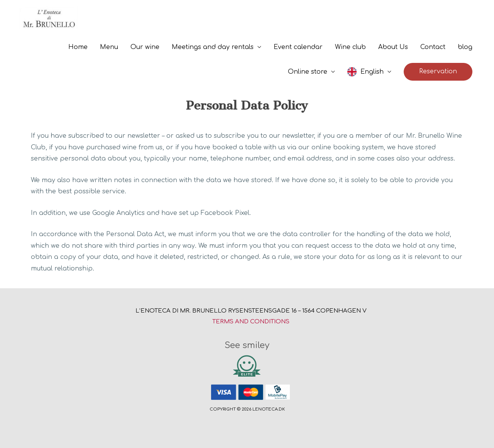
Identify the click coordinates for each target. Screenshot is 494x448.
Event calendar (298, 47)
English (372, 72)
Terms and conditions (251, 322)
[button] (438, 72)
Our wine (145, 47)
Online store (308, 72)
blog (465, 47)
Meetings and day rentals (213, 47)
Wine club (350, 47)
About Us (393, 47)
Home (78, 47)
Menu (109, 47)
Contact (433, 47)
